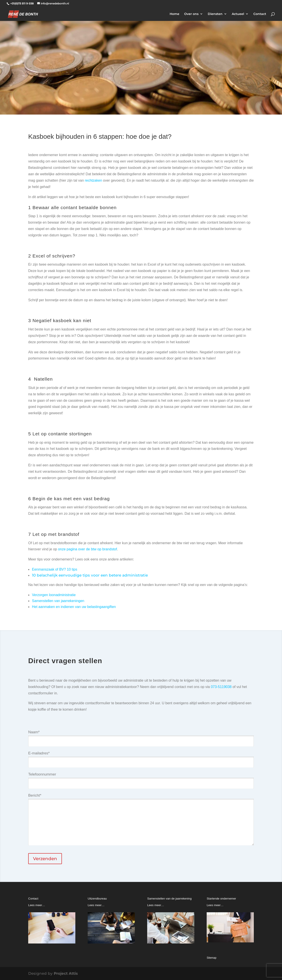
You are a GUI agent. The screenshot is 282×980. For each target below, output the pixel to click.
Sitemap (211, 958)
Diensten (215, 14)
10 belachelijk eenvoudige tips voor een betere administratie (90, 575)
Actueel (238, 14)
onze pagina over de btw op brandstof (87, 549)
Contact (260, 14)
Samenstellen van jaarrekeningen (58, 601)
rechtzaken (93, 180)
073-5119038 (221, 687)
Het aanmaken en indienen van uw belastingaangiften (74, 607)
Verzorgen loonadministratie (54, 595)
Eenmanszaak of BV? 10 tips (55, 569)
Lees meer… (37, 905)
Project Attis (66, 973)
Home (174, 14)
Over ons (191, 14)
